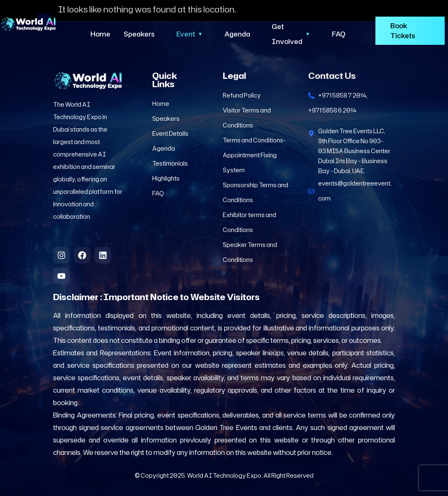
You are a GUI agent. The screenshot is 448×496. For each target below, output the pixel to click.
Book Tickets (403, 31)
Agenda (237, 34)
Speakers (139, 34)
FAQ (339, 34)
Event (190, 34)
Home (100, 34)
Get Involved (291, 34)
